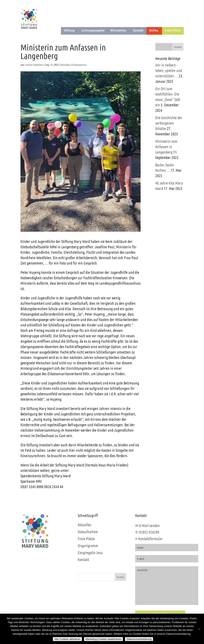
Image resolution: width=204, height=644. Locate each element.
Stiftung (69, 30)
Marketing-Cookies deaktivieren (104, 639)
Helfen (154, 30)
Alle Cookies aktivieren (67, 639)
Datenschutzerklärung (139, 639)
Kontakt (138, 30)
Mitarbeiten (118, 30)
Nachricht (167, 586)
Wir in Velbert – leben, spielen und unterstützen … (169, 70)
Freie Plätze (173, 30)
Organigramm (88, 546)
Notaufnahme (88, 532)
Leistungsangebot (93, 30)
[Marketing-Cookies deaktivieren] (199, 629)
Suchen (120, 577)
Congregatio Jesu (90, 553)
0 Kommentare (79, 65)
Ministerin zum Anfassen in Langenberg (166, 147)
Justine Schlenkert (34, 65)
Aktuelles (65, 65)
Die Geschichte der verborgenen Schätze (169, 123)
